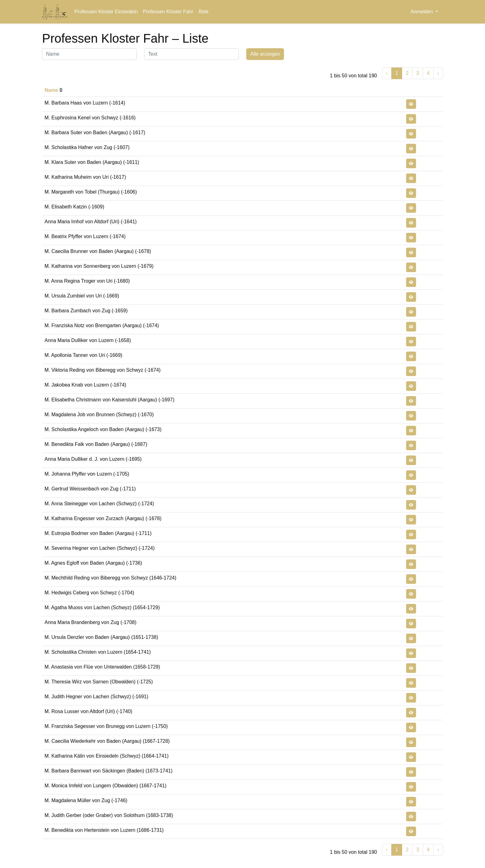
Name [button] (54, 90)
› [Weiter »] (438, 73)
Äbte (203, 12)
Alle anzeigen (265, 54)
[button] (411, 104)
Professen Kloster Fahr (168, 12)
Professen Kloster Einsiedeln (106, 12)
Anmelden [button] (422, 12)
